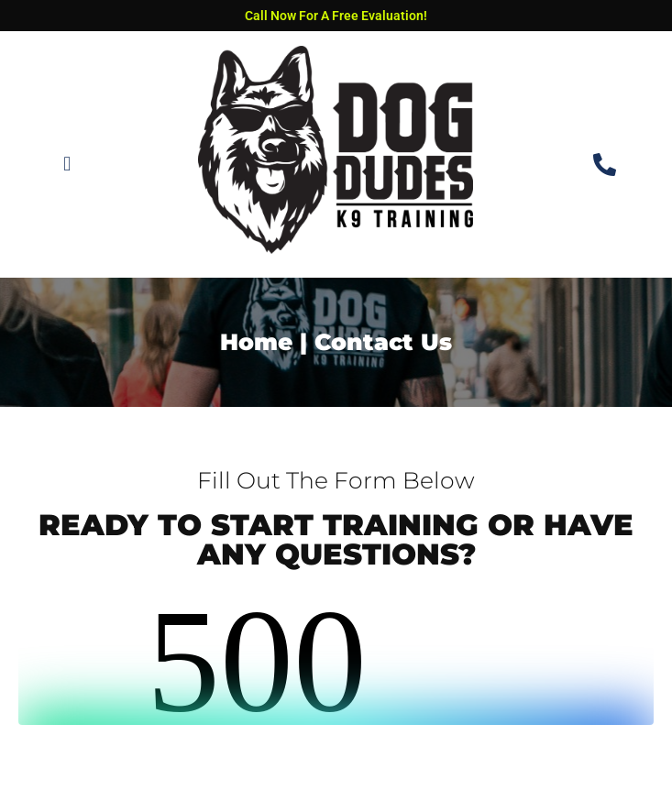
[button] (67, 165)
